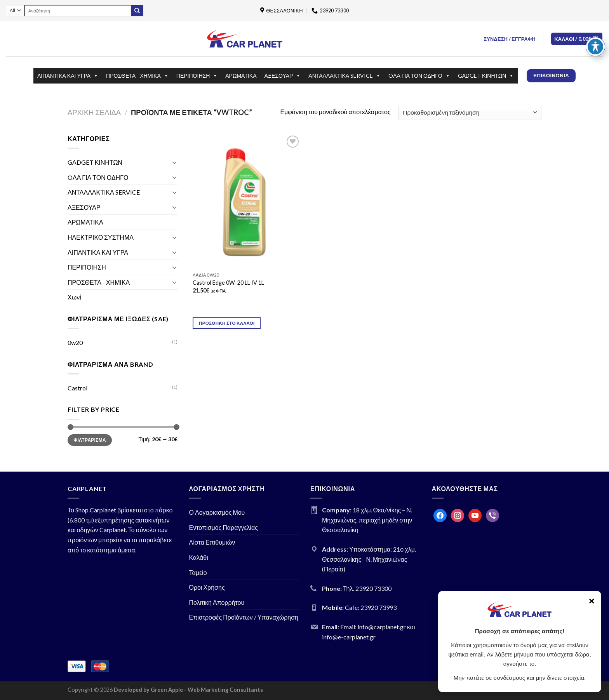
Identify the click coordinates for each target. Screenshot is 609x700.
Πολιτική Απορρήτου (217, 602)
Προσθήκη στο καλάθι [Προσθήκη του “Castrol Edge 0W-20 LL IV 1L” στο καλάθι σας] (227, 323)
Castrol (77, 388)
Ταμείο (198, 572)
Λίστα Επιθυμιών (212, 542)
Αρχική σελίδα (94, 112)
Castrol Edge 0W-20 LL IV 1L (228, 283)
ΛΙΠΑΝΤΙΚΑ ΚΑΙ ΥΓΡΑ (68, 76)
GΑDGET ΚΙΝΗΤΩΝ (486, 76)
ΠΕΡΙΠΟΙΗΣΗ (197, 76)
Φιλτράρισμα (90, 440)
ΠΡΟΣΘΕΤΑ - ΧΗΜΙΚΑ (137, 76)
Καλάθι (199, 557)
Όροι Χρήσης (207, 587)
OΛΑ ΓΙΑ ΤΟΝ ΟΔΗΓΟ (419, 76)
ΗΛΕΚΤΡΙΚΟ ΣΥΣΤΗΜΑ (101, 237)
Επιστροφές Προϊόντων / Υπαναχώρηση (244, 617)
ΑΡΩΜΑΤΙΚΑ (241, 76)
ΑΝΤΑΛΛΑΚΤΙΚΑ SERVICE (345, 76)
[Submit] (137, 11)
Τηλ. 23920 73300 (367, 588)
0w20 (75, 342)
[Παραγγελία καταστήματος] (470, 112)
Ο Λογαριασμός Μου (217, 512)
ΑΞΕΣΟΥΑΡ (283, 76)
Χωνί (74, 297)
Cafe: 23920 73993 (371, 607)
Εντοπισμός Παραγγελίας (224, 527)
